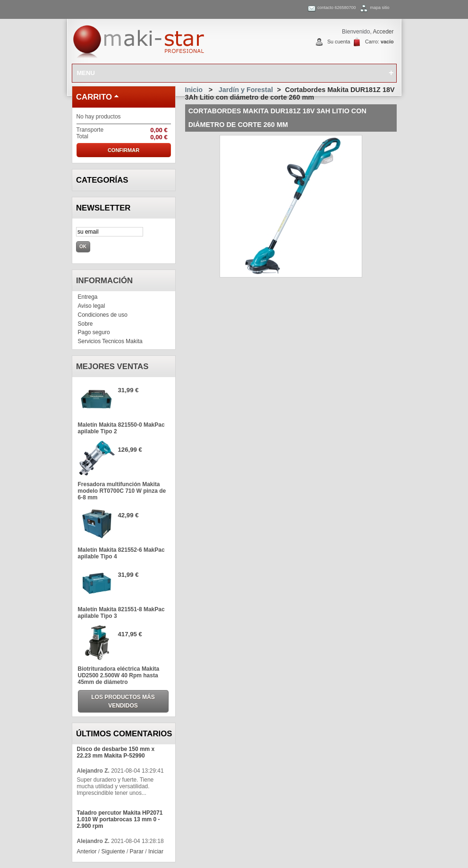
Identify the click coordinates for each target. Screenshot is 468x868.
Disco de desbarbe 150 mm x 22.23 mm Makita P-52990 (116, 752)
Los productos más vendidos (123, 701)
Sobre (85, 324)
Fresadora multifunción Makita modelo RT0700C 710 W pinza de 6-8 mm (122, 491)
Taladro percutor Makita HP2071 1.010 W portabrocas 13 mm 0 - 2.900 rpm (120, 819)
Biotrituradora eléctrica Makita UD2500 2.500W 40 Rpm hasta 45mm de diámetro (119, 675)
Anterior (87, 851)
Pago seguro (94, 332)
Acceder (383, 32)
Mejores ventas (112, 367)
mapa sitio (379, 8)
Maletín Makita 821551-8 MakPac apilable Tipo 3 (121, 613)
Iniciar (156, 851)
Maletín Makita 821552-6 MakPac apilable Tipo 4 (121, 553)
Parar (137, 851)
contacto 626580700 (337, 8)
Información (104, 281)
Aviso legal (92, 306)
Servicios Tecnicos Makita (110, 341)
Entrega (88, 297)
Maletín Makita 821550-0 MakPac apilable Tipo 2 (121, 428)
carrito (94, 97)
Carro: (379, 42)
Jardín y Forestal (246, 90)
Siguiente (113, 851)
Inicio (194, 90)
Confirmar (123, 150)
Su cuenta (339, 42)
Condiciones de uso (103, 315)
